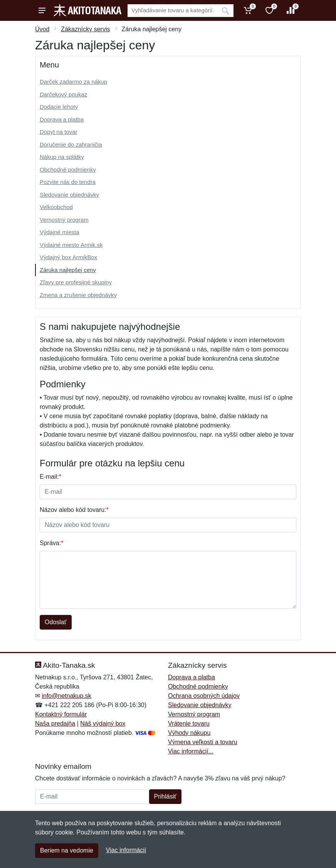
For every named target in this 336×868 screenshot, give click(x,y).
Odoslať (56, 622)
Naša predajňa (55, 724)
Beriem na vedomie (67, 850)
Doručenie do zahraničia (71, 144)
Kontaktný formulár (61, 714)
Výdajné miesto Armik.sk (71, 245)
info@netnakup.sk (66, 696)
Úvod (42, 29)
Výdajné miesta (60, 232)
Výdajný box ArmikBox (68, 257)
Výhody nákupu (189, 733)
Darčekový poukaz (63, 94)
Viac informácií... (191, 751)
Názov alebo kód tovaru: (74, 510)
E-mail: (50, 477)
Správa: (51, 543)
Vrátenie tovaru (189, 724)
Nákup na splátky (62, 157)
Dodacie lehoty (59, 107)
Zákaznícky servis (85, 29)
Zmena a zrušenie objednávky (78, 295)
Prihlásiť (165, 796)
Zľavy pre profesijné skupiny (76, 282)
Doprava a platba (62, 119)
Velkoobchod (56, 207)
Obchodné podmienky (68, 170)
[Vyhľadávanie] (172, 11)
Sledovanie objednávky (69, 195)
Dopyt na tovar (59, 132)
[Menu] (42, 10)
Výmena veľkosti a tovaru (203, 742)
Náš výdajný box (103, 724)
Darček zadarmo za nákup (73, 82)
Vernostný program (64, 220)
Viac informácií (126, 850)
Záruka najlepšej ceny (68, 270)
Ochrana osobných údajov (204, 696)
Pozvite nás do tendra (68, 182)
